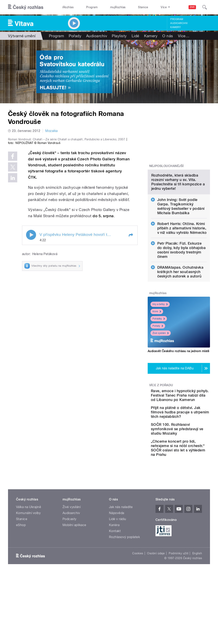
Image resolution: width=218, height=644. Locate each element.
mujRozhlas (106, 7)
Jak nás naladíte (121, 577)
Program (85, 7)
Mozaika (51, 131)
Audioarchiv (179, 23)
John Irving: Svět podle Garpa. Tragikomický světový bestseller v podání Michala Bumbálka (181, 241)
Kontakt (115, 601)
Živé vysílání (161, 368)
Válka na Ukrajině (29, 577)
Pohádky (159, 354)
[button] (131, 308)
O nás (168, 36)
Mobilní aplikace (74, 595)
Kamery (176, 27)
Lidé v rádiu (118, 589)
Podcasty (70, 589)
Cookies (138, 624)
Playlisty (119, 36)
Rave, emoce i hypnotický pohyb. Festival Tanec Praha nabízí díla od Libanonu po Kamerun (191, 437)
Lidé (135, 36)
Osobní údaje (156, 624)
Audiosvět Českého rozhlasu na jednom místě (178, 386)
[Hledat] (205, 7)
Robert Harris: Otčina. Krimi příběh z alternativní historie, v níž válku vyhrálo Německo (182, 263)
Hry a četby (160, 339)
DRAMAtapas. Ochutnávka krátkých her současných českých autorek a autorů (180, 307)
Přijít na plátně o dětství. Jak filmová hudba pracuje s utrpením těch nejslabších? (190, 465)
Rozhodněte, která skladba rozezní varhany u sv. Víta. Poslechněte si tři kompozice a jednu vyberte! (178, 217)
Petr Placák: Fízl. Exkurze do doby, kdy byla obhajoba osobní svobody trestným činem (181, 285)
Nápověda (117, 583)
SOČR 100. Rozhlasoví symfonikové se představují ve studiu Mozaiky (191, 490)
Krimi (157, 347)
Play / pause (31, 308)
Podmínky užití (179, 624)
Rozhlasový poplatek (124, 607)
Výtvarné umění (22, 36)
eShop (21, 595)
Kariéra (114, 595)
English (197, 624)
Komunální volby (28, 583)
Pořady (75, 36)
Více (184, 36)
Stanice (127, 7)
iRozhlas (66, 7)
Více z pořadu (161, 420)
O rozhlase (148, 7)
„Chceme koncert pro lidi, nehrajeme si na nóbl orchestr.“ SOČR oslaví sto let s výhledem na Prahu (191, 516)
